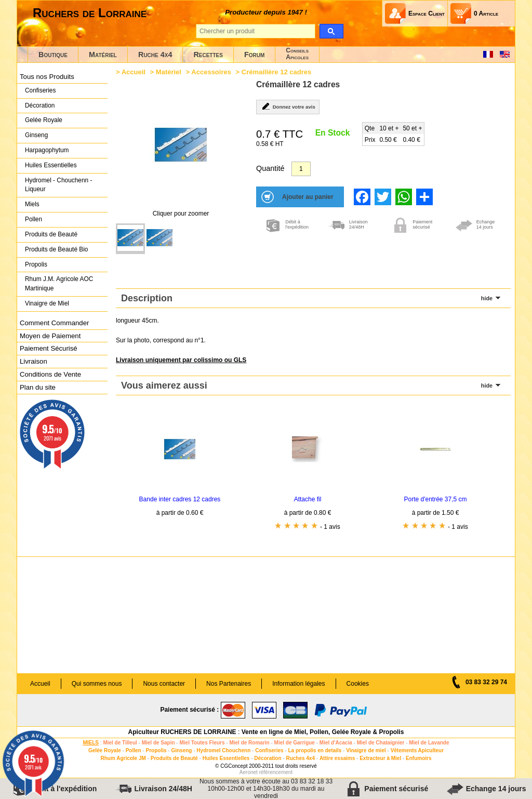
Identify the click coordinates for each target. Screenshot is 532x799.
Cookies (358, 684)
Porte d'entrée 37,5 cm (435, 499)
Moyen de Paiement (50, 336)
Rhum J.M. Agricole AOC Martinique (59, 284)
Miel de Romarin (249, 743)
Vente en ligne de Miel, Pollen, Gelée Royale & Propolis (323, 732)
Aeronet (249, 772)
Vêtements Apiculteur (417, 750)
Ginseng (36, 135)
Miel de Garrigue (295, 743)
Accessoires (211, 72)
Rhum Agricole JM (123, 758)
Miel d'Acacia (336, 743)
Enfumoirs (418, 758)
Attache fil (308, 499)
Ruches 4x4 (300, 758)
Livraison (34, 361)
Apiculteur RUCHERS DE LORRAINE (182, 732)
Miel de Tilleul (120, 743)
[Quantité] (301, 169)
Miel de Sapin (158, 743)
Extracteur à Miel (380, 758)
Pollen (34, 219)
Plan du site (38, 387)
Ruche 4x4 (155, 55)
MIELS (91, 743)
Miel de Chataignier (381, 743)
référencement (276, 772)
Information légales (298, 684)
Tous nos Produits (47, 77)
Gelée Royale (44, 120)
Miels (32, 204)
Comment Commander (54, 323)
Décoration (40, 105)
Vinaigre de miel (366, 750)
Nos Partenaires (229, 684)
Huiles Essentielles (51, 165)
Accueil (134, 72)
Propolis (36, 264)
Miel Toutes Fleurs (202, 743)
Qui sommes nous (97, 684)
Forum (254, 55)
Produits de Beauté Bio (56, 249)
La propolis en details (315, 750)
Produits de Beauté (51, 234)
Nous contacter (164, 684)
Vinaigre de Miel (47, 303)
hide (487, 298)
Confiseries (40, 90)
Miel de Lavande (429, 743)
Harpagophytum (47, 150)
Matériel (103, 55)
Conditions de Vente (50, 374)
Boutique (53, 55)
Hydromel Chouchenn (223, 750)
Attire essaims (337, 758)
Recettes (208, 55)
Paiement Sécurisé (49, 348)
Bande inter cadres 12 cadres (180, 499)
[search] (331, 31)
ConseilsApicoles (297, 54)
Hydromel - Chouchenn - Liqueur (58, 185)
